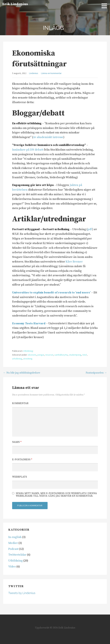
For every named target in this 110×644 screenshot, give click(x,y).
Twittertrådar (17, 555)
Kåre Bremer (74, 262)
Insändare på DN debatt (28, 150)
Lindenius (34, 73)
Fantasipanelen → (96, 373)
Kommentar (20, 403)
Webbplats (20, 477)
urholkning (17, 359)
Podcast (13, 549)
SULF (85, 355)
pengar (41, 355)
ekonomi (32, 355)
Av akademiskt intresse (48, 137)
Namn (17, 442)
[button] (105, 6)
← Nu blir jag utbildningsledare (22, 373)
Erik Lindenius (15, 4)
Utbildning (28, 351)
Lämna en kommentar (51, 73)
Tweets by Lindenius (22, 593)
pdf (90, 229)
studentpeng (75, 355)
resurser (49, 355)
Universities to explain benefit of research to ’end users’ (51, 293)
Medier (13, 543)
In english (15, 537)
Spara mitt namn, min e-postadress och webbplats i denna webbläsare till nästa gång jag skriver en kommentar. (56, 495)
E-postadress (22, 459)
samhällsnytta (61, 355)
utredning (28, 359)
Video (12, 567)
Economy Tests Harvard (29, 323)
